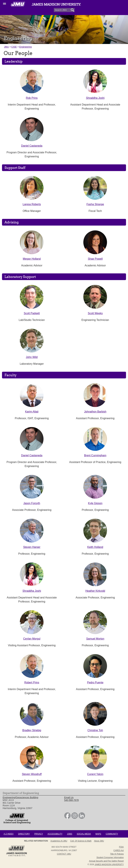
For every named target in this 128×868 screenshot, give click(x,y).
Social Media (84, 834)
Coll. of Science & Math (81, 841)
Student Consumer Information (110, 857)
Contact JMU (64, 854)
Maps (98, 834)
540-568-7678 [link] (71, 800)
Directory (24, 834)
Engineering (26, 47)
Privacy (39, 834)
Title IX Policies (117, 854)
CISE (14, 47)
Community (112, 834)
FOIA (121, 847)
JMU (6, 47)
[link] (67, 818)
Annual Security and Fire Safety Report (106, 861)
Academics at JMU (59, 841)
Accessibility (55, 834)
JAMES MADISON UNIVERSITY (109, 864)
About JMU (99, 841)
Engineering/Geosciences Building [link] (20, 797)
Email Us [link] (69, 797)
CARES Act (119, 850)
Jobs (70, 834)
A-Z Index (9, 834)
